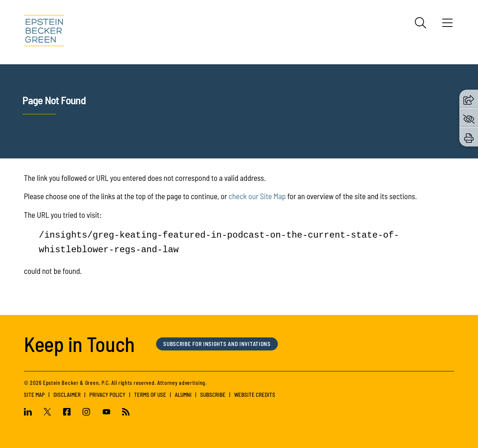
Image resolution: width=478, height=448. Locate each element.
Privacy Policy (107, 395)
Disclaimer (67, 395)
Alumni (183, 395)
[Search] (420, 23)
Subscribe (213, 395)
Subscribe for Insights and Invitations (217, 344)
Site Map (34, 395)
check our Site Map (257, 196)
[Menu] (447, 25)
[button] (469, 99)
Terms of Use (150, 395)
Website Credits (255, 395)
